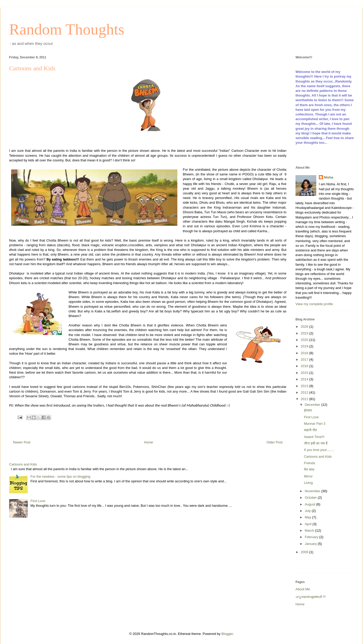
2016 (305, 366)
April (309, 524)
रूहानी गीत (310, 430)
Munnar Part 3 (314, 424)
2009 (305, 552)
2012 (305, 392)
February (312, 537)
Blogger (227, 634)
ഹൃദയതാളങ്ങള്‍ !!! (311, 597)
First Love (38, 501)
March (310, 530)
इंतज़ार (308, 410)
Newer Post (22, 442)
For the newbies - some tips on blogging (60, 477)
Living (308, 483)
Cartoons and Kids (23, 464)
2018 (305, 353)
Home (149, 442)
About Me (303, 589)
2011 (305, 399)
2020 (305, 340)
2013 (305, 386)
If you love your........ (319, 450)
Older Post (275, 442)
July (308, 511)
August (311, 504)
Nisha (329, 177)
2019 (305, 346)
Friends (309, 463)
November (313, 491)
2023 (305, 333)
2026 (305, 327)
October (311, 498)
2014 (305, 379)
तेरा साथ (309, 470)
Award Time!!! (314, 437)
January (311, 544)
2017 (305, 359)
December (313, 405)
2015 (305, 373)
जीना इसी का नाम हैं (316, 443)
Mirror (308, 476)
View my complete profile (314, 304)
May (308, 517)
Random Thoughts (67, 29)
